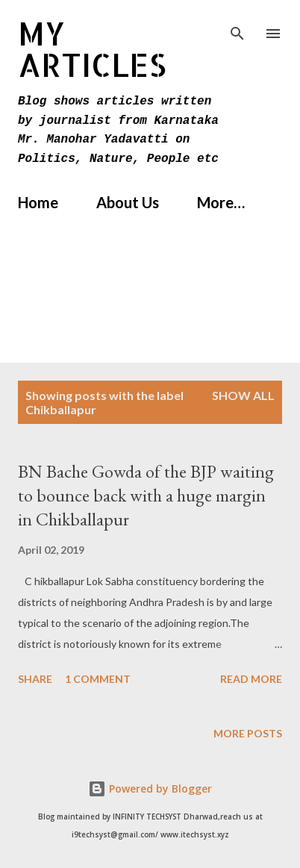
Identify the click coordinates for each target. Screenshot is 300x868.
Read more (251, 679)
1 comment (98, 679)
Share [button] (35, 679)
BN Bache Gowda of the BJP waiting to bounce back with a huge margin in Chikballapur (146, 495)
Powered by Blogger (150, 789)
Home (38, 202)
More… (221, 202)
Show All (243, 395)
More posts (248, 733)
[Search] (237, 27)
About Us (128, 202)
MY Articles (92, 49)
